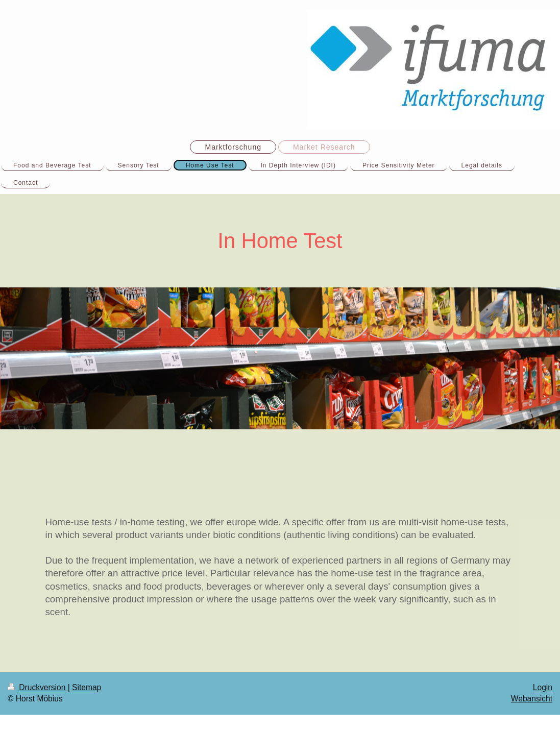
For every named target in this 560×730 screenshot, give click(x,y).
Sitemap (87, 687)
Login (543, 687)
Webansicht (532, 699)
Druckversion (38, 687)
